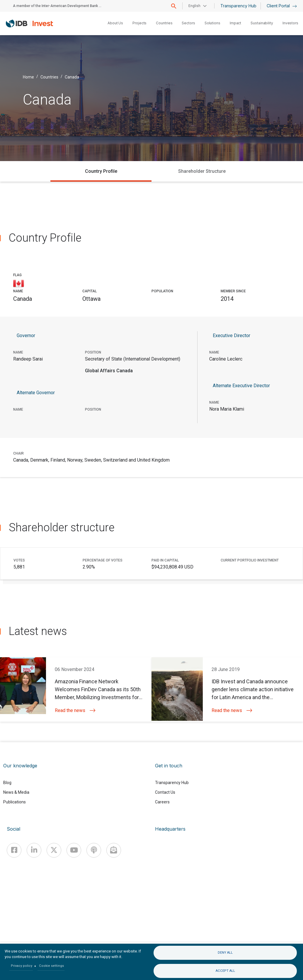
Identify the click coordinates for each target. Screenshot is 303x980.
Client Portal (282, 6)
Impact (235, 23)
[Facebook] (14, 850)
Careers (162, 802)
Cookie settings (51, 966)
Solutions (212, 23)
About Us (115, 23)
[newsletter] (114, 850)
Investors (290, 23)
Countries (164, 23)
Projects (139, 23)
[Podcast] (94, 850)
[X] (54, 850)
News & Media (16, 792)
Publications (15, 802)
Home (28, 77)
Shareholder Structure (202, 171)
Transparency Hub (238, 6)
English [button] (194, 6)
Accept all (225, 971)
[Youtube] (74, 850)
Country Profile (101, 171)
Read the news (75, 710)
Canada (72, 77)
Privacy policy (22, 966)
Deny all (225, 953)
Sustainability (262, 23)
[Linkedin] (34, 850)
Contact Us (165, 792)
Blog (7, 783)
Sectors (188, 23)
